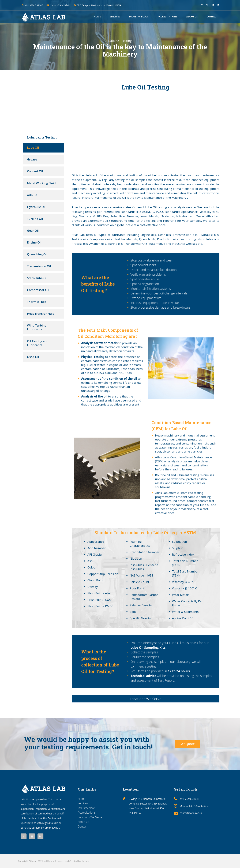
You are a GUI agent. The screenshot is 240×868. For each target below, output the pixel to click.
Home (97, 17)
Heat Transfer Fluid (41, 314)
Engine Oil (34, 242)
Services (115, 17)
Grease (32, 159)
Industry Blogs (139, 17)
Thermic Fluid (37, 302)
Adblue (32, 195)
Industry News (87, 808)
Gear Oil (33, 231)
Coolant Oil (35, 171)
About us (192, 17)
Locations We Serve (90, 817)
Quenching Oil (37, 254)
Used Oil (33, 357)
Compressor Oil (38, 290)
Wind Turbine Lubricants (37, 327)
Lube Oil (33, 147)
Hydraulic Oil (36, 207)
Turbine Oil (35, 219)
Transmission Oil (39, 266)
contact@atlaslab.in (191, 813)
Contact (212, 17)
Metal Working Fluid (41, 183)
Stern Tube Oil (37, 278)
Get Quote (187, 744)
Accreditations (167, 17)
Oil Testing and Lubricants (38, 343)
